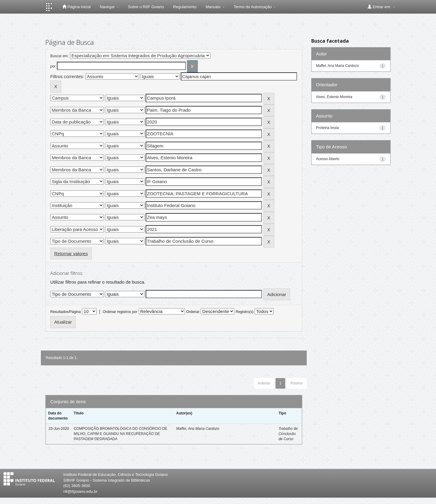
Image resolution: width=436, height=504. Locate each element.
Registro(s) (244, 312)
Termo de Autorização (255, 7)
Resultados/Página (66, 312)
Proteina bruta (327, 128)
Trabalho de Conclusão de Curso (288, 434)
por (53, 66)
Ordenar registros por (120, 312)
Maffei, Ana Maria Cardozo (198, 429)
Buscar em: (59, 56)
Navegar (109, 7)
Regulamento (185, 7)
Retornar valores (71, 254)
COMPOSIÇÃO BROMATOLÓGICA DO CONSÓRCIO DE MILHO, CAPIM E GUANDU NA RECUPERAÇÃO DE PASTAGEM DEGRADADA (121, 434)
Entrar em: (381, 7)
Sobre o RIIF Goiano (146, 7)
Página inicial (76, 7)
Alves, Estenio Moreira (334, 97)
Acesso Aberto (328, 159)
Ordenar (193, 312)
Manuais (215, 7)
